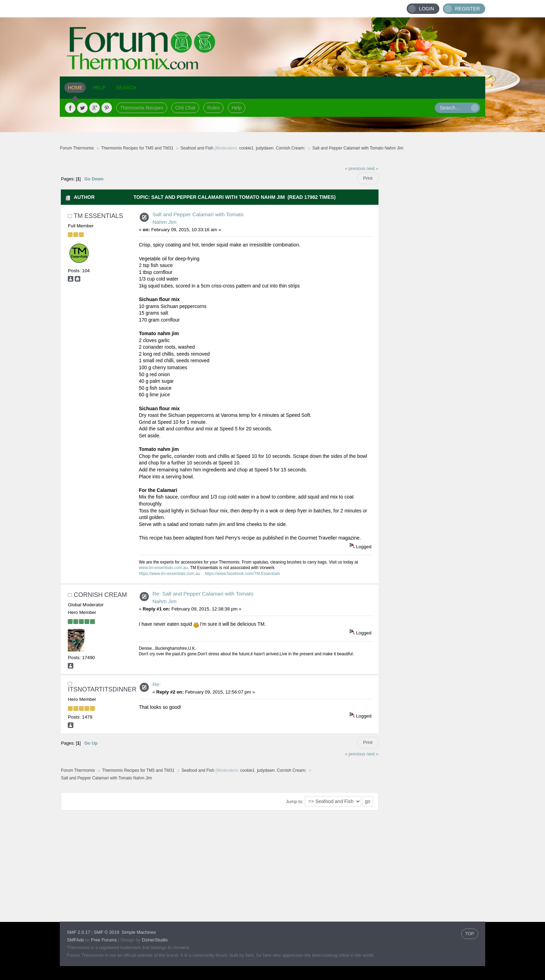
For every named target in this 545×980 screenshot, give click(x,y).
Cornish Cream (290, 148)
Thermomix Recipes (141, 108)
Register (467, 9)
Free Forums (104, 940)
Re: (156, 684)
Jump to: (295, 801)
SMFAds (75, 940)
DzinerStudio (155, 940)
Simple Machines (139, 932)
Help (237, 108)
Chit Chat (185, 108)
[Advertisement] (432, 266)
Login (426, 9)
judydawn (265, 148)
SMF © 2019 (107, 932)
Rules (213, 108)
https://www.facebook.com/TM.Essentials (242, 574)
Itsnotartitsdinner (102, 689)
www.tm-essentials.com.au (163, 568)
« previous (355, 169)
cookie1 (246, 148)
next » (372, 169)
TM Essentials (98, 216)
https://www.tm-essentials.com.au (169, 574)
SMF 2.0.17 (78, 932)
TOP (470, 934)
